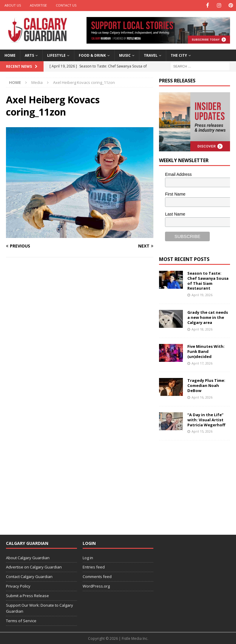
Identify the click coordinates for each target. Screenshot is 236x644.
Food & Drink (92, 55)
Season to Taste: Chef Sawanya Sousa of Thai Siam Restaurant (208, 280)
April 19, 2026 (202, 295)
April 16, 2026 (202, 397)
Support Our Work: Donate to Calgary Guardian (40, 608)
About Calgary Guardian (28, 557)
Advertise (38, 5)
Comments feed (97, 576)
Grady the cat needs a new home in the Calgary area (208, 317)
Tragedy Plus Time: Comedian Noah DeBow (206, 385)
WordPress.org (96, 585)
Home (10, 55)
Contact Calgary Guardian (29, 576)
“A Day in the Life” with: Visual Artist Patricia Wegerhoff (206, 419)
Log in (88, 557)
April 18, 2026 (202, 329)
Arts (29, 55)
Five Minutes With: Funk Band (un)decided (206, 351)
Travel (151, 55)
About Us (13, 5)
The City (179, 55)
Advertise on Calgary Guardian (34, 567)
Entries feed (94, 567)
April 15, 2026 (202, 431)
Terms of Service (21, 620)
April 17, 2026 (202, 363)
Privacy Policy (18, 585)
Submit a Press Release (27, 595)
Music (125, 55)
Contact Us (66, 5)
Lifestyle (56, 55)
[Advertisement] (197, 483)
